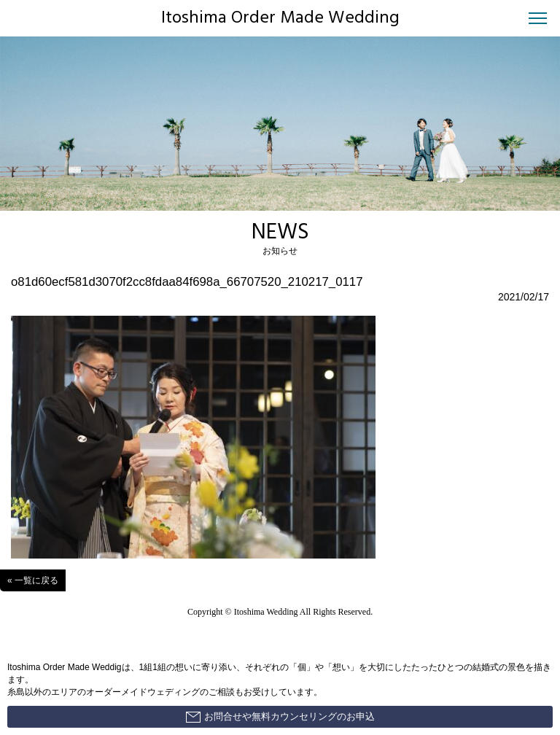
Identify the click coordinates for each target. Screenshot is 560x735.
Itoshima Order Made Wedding (280, 18)
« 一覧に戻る (33, 580)
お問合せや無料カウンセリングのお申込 (280, 717)
